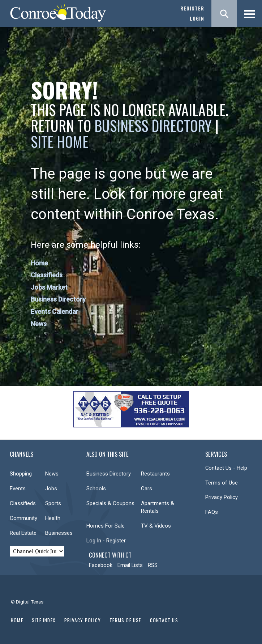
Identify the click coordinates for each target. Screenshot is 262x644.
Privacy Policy (222, 497)
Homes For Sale (106, 526)
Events (18, 489)
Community (23, 518)
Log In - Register (106, 541)
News (39, 324)
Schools (96, 489)
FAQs (212, 512)
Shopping (21, 474)
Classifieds (47, 275)
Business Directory (153, 125)
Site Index (44, 620)
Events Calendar (55, 312)
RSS (153, 565)
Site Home (60, 141)
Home (39, 263)
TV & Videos (156, 526)
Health (53, 518)
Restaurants (155, 474)
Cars (147, 489)
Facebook (101, 565)
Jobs (51, 489)
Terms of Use (222, 483)
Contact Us (164, 620)
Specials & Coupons (110, 503)
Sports (53, 503)
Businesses (59, 533)
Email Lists (130, 565)
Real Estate (23, 533)
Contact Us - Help (226, 468)
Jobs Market (49, 287)
